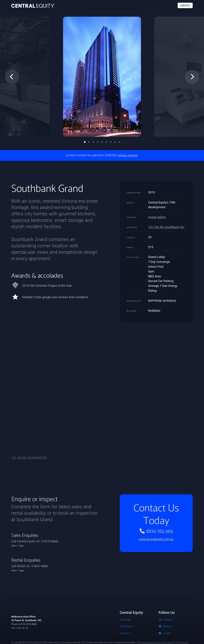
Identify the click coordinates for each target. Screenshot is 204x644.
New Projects (127, 626)
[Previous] (12, 77)
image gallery (157, 217)
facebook (165, 626)
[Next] (192, 77)
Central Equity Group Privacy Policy (157, 642)
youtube (165, 633)
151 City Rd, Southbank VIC (166, 227)
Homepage (125, 620)
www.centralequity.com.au (156, 539)
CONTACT (185, 5)
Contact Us (125, 633)
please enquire (128, 155)
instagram (166, 620)
